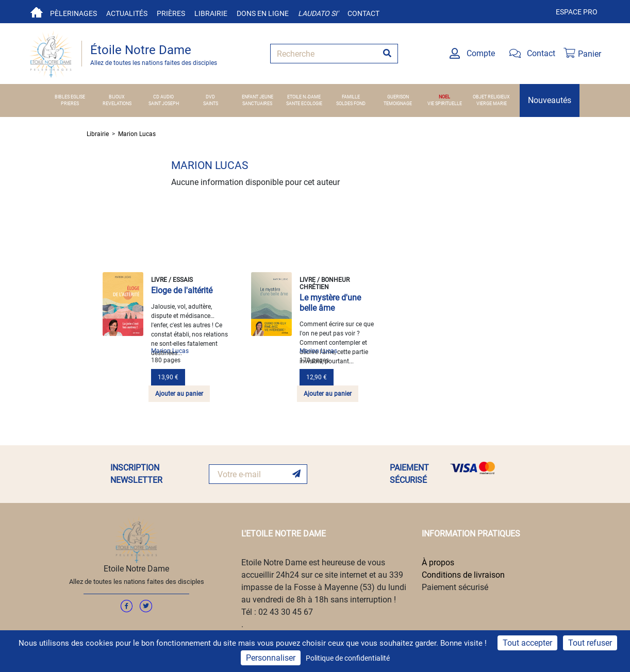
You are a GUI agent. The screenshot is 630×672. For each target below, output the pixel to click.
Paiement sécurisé (455, 587)
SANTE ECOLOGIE (304, 104)
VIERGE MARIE (492, 104)
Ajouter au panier (179, 394)
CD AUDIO (163, 97)
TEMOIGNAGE (398, 104)
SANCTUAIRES (257, 104)
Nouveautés (550, 100)
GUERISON (398, 97)
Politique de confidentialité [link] (348, 658)
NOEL (444, 97)
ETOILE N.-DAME (304, 97)
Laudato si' (318, 13)
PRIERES (70, 104)
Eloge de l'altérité (182, 290)
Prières (171, 13)
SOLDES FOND (351, 104)
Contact (363, 13)
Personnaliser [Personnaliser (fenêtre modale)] (271, 658)
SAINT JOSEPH (164, 104)
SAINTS (211, 104)
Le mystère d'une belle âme (330, 303)
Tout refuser (590, 643)
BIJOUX (117, 97)
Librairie (211, 13)
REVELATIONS (117, 104)
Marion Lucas (137, 134)
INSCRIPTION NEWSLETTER (136, 474)
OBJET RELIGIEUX (491, 97)
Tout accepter (527, 643)
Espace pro (577, 12)
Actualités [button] (127, 13)
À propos (438, 562)
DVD (210, 97)
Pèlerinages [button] (73, 13)
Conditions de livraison (463, 575)
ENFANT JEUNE (258, 97)
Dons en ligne (263, 13)
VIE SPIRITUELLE (445, 104)
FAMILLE (351, 97)
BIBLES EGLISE (70, 97)
